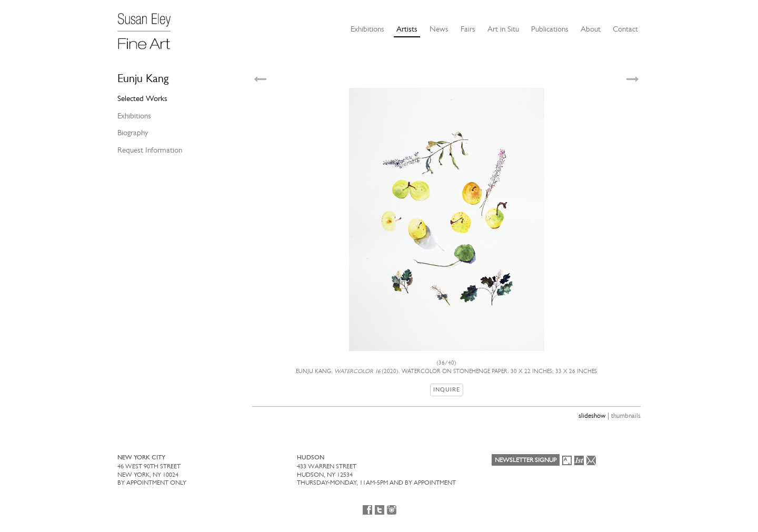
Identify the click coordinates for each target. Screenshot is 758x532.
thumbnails (626, 415)
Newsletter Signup (526, 460)
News (439, 29)
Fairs (468, 29)
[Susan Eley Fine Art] (149, 27)
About (591, 29)
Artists (407, 29)
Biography (133, 133)
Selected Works (142, 98)
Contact (625, 29)
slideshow (592, 415)
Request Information (150, 150)
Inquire (447, 390)
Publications (550, 29)
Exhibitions (367, 29)
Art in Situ (503, 29)
